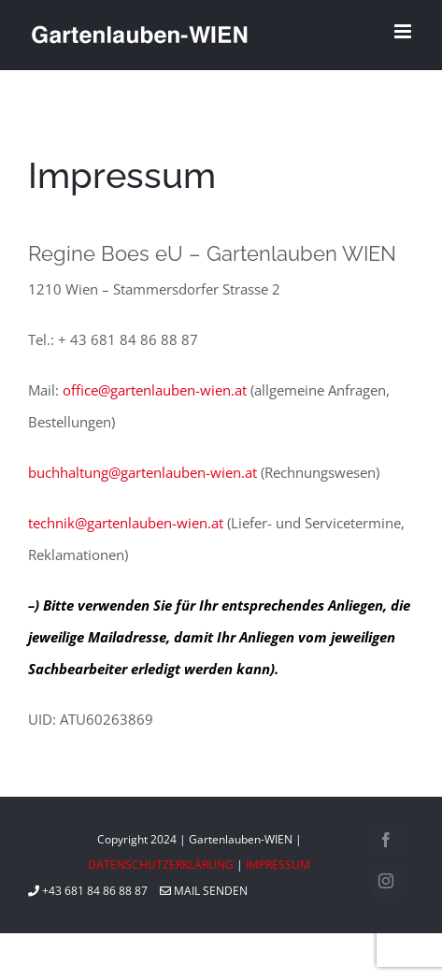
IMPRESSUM (278, 865)
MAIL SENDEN (204, 891)
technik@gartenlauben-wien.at (126, 523)
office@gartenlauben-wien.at (155, 390)
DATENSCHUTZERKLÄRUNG (161, 865)
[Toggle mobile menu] (404, 31)
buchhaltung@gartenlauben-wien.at (143, 472)
